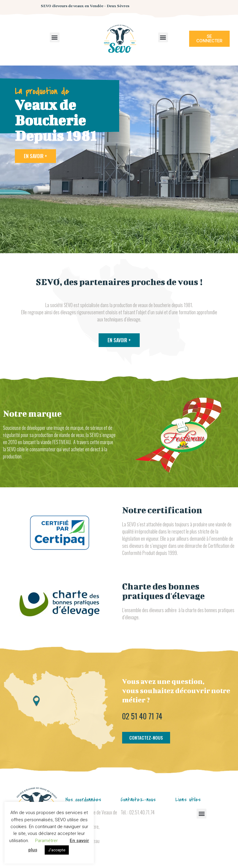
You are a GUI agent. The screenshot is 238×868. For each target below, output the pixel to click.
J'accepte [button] (57, 850)
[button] (55, 37)
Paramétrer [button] (46, 841)
